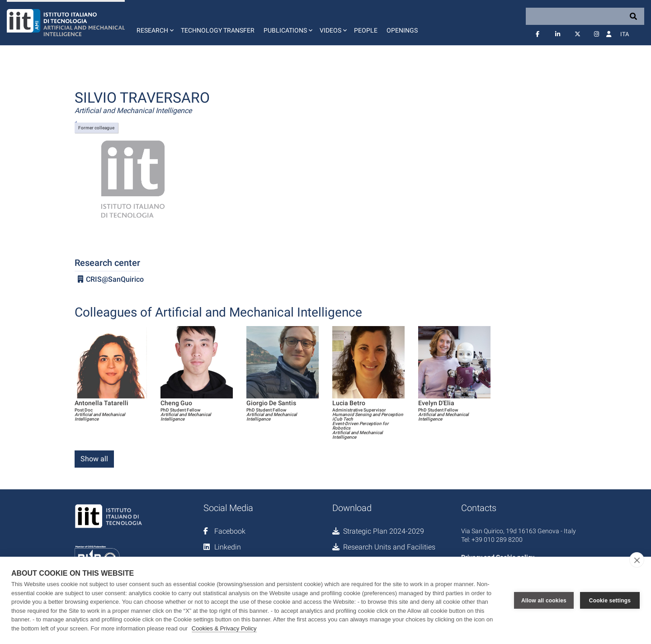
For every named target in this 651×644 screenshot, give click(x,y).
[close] (637, 560)
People (366, 30)
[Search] (585, 16)
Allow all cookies (544, 601)
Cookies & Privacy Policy (224, 628)
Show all (94, 459)
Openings (402, 30)
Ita (625, 34)
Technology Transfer (218, 30)
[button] (154, 23)
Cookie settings (610, 601)
